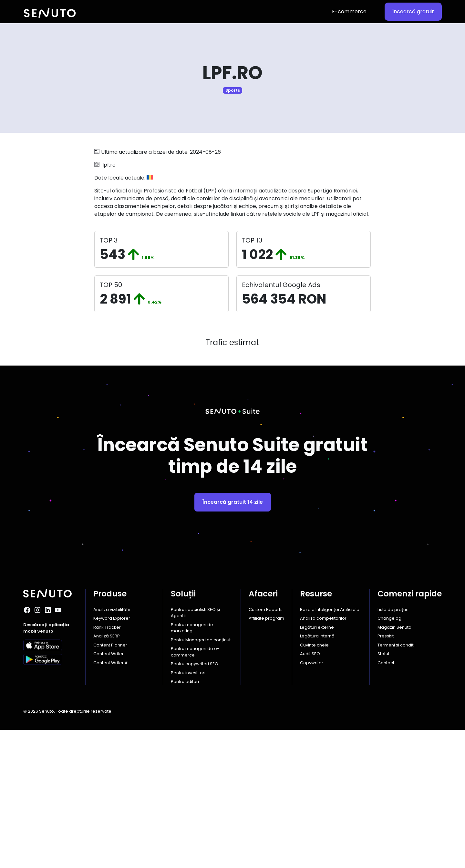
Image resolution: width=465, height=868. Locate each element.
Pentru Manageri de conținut (201, 778)
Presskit (386, 774)
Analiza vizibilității (112, 748)
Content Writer (108, 792)
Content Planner (110, 783)
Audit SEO (310, 792)
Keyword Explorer (112, 756)
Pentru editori (185, 820)
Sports (233, 90)
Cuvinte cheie (314, 783)
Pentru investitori (188, 811)
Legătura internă (317, 774)
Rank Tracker (107, 765)
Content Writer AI (111, 801)
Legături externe (317, 765)
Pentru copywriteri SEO (195, 802)
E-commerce (349, 11)
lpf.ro (109, 165)
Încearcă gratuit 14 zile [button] (233, 640)
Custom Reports (266, 748)
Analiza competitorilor (323, 756)
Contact (386, 801)
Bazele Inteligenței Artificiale (330, 748)
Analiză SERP (107, 774)
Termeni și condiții (397, 783)
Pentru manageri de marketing (192, 766)
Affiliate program (266, 756)
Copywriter (312, 801)
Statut (383, 792)
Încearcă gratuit (413, 11)
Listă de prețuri (393, 748)
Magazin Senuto (394, 765)
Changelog (389, 756)
